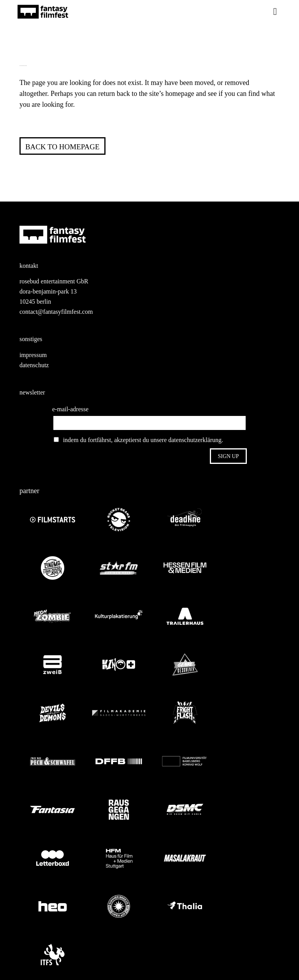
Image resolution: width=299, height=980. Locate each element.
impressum (33, 355)
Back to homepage (62, 147)
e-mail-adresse (70, 409)
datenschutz (34, 365)
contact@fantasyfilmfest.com (56, 312)
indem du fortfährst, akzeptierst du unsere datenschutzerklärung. (138, 440)
